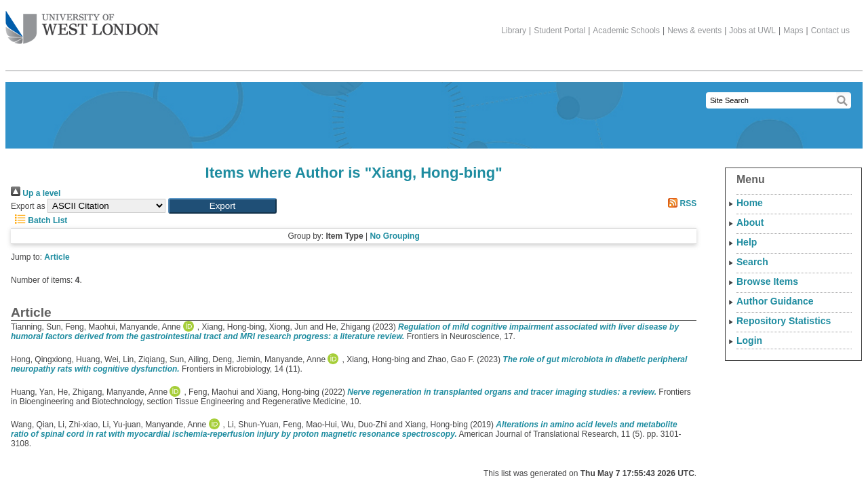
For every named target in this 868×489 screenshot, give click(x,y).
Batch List (39, 220)
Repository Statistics (784, 321)
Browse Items (767, 281)
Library (514, 31)
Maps (793, 31)
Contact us (830, 31)
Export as (28, 206)
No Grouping (394, 236)
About (750, 222)
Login (749, 340)
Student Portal (559, 31)
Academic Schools (626, 31)
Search (752, 262)
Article (57, 257)
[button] (222, 206)
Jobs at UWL (752, 31)
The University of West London (82, 22)
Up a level (36, 193)
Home (750, 203)
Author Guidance (775, 301)
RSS (680, 203)
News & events (694, 31)
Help (747, 242)
